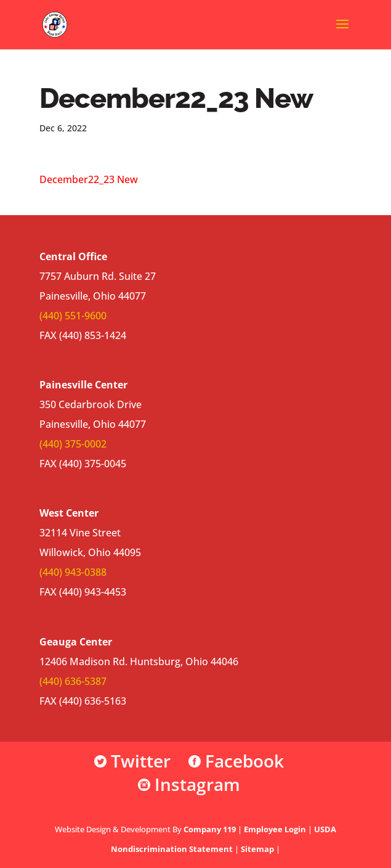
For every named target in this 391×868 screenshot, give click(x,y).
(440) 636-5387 (73, 681)
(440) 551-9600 (73, 316)
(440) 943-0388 (73, 572)
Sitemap (257, 849)
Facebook (236, 761)
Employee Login (275, 829)
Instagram (189, 784)
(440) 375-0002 (73, 444)
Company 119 (210, 829)
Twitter (132, 761)
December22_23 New (89, 179)
